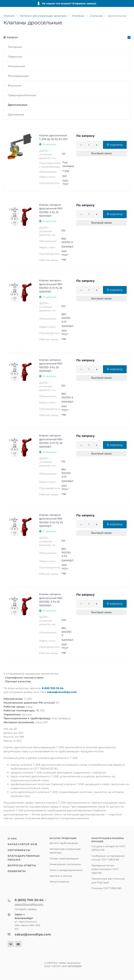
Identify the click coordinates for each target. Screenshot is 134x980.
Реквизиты (17, 871)
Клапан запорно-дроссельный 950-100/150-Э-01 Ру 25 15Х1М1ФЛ (51, 286)
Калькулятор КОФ (23, 844)
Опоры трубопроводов (64, 858)
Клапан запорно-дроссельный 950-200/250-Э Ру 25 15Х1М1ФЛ (51, 600)
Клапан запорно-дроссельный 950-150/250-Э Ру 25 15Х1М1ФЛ (51, 366)
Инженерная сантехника (65, 864)
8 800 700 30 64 (53, 688)
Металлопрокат (59, 882)
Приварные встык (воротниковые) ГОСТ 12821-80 (105, 869)
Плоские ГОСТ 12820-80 (106, 888)
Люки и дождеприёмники (66, 870)
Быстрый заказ (101, 153)
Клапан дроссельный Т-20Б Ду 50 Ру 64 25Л (53, 137)
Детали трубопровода (64, 843)
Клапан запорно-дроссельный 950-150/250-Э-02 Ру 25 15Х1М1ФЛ (51, 521)
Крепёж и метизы (61, 876)
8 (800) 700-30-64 (29, 900)
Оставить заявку (26, 909)
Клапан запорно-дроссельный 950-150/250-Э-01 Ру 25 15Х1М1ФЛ (51, 441)
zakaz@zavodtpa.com (62, 692)
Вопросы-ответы (22, 865)
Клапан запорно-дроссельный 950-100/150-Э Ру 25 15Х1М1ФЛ (51, 210)
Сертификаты (19, 850)
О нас (12, 838)
